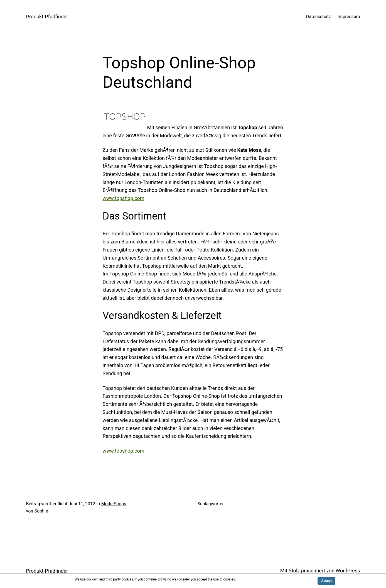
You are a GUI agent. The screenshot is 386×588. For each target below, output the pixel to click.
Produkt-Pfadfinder (47, 17)
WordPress (348, 571)
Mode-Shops (114, 504)
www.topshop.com (124, 198)
